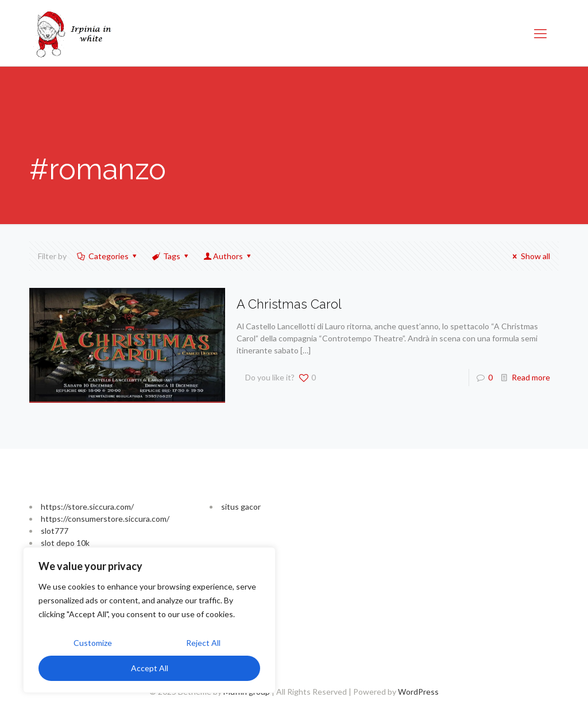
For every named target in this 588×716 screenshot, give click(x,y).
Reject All (203, 643)
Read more (531, 377)
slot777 (55, 531)
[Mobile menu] (540, 33)
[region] (149, 620)
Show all (530, 256)
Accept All (150, 668)
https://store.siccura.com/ (87, 507)
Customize (93, 643)
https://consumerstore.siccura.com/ (105, 519)
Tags (171, 256)
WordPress (418, 692)
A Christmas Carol (289, 304)
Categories (107, 256)
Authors (228, 256)
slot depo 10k (65, 543)
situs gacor (241, 507)
